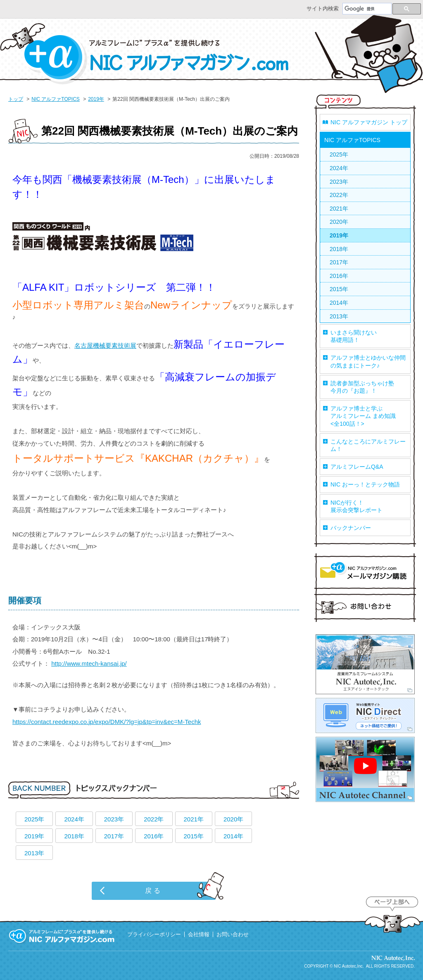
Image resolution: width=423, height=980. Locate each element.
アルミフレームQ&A (357, 467)
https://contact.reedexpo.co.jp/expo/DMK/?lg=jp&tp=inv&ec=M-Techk (107, 722)
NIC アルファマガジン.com (145, 54)
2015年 (194, 836)
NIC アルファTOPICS (55, 99)
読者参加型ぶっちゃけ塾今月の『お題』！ (362, 387)
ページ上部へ (392, 915)
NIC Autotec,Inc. (349, 966)
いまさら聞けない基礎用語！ (354, 336)
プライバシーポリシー (154, 934)
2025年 (34, 819)
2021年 (194, 819)
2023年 (114, 819)
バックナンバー (351, 528)
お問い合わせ (365, 607)
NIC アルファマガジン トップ (369, 122)
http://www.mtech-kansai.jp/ (89, 663)
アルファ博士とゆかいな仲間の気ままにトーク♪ (368, 361)
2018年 (74, 836)
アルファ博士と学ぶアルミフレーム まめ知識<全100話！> (363, 416)
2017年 (114, 836)
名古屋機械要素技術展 (105, 345)
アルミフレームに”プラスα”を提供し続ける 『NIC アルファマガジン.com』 (62, 936)
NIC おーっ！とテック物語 (365, 484)
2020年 (233, 819)
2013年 (34, 853)
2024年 (74, 819)
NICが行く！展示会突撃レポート (356, 506)
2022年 (154, 819)
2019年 (96, 99)
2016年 (154, 836)
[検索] (367, 9)
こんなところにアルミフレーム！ (368, 445)
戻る (154, 891)
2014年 (233, 836)
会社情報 (199, 934)
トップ (16, 99)
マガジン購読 (365, 572)
